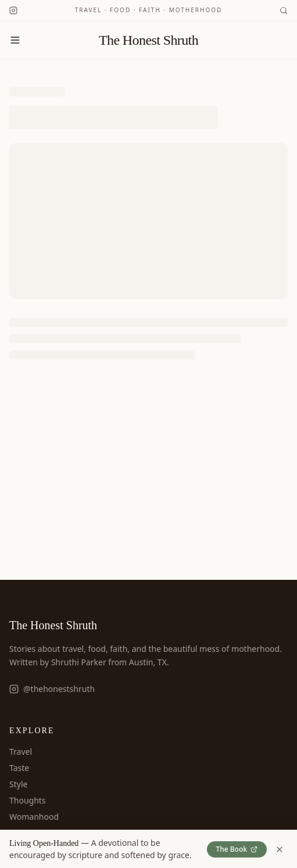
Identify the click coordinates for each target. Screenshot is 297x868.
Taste (19, 768)
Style (18, 784)
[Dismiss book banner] (280, 849)
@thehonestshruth (52, 689)
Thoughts (28, 800)
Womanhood (34, 817)
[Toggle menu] (15, 40)
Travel (21, 752)
